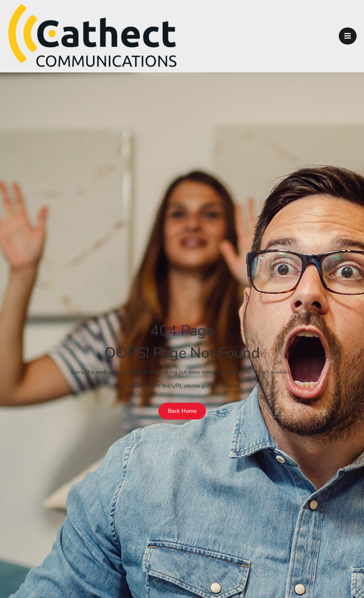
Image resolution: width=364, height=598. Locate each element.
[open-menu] (348, 36)
